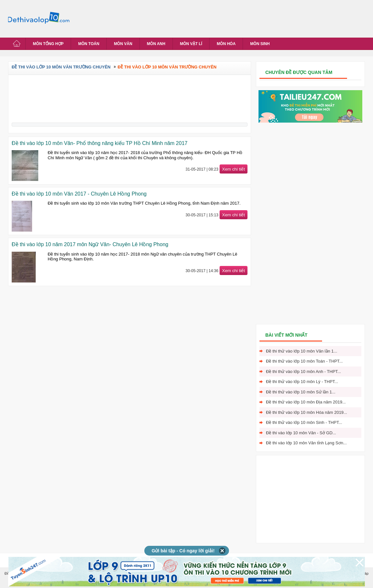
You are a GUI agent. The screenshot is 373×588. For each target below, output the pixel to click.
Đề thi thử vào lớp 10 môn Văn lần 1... (302, 351)
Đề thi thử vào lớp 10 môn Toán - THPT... (304, 361)
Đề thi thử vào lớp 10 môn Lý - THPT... (302, 382)
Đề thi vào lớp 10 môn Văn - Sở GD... (301, 433)
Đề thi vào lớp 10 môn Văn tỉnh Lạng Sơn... (306, 443)
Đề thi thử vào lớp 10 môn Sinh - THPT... (304, 422)
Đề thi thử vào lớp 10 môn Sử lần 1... (301, 392)
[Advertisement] (191, 18)
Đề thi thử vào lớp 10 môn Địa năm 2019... (306, 402)
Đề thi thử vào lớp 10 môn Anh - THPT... (303, 372)
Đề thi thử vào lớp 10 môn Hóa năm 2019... (307, 412)
